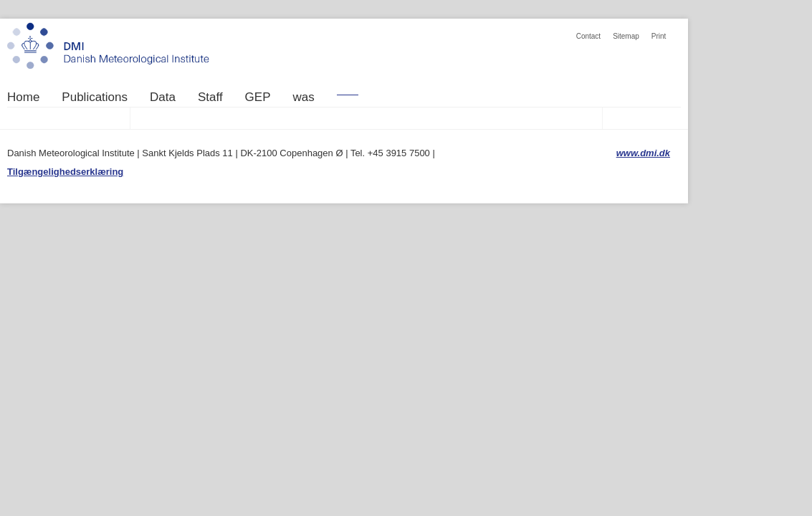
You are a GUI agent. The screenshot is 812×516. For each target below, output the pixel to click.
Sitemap (626, 36)
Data (163, 97)
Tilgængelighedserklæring (65, 172)
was (304, 97)
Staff (210, 97)
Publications (95, 97)
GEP (258, 97)
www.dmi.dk (643, 153)
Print (659, 36)
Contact (588, 36)
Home (23, 97)
